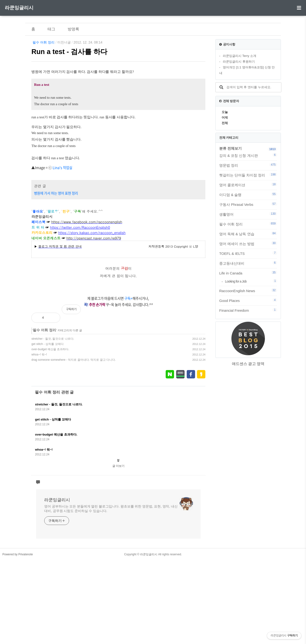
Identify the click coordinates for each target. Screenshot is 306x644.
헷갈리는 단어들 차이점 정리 (248, 175)
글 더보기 (118, 550)
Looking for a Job (251, 281)
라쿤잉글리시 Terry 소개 (240, 56)
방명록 (73, 29)
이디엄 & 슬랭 (248, 195)
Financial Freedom (248, 310)
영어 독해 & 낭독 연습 (248, 234)
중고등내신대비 (248, 263)
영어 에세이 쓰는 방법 (248, 244)
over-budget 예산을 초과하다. (50, 433)
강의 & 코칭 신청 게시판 (248, 155)
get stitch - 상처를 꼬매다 (47, 428)
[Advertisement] (118, 107)
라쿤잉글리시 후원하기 (239, 62)
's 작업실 (66, 251)
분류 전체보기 (230, 148)
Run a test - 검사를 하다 (69, 52)
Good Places (248, 300)
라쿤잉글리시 (19, 8)
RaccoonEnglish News (248, 291)
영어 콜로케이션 (248, 185)
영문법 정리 (248, 165)
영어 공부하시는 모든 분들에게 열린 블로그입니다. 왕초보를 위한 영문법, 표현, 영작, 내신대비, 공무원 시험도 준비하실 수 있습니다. (111, 592)
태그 (51, 29)
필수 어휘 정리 (44, 42)
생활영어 (248, 214)
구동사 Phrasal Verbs (248, 204)
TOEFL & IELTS (248, 253)
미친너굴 (64, 42)
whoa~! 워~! (39, 438)
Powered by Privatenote (18, 638)
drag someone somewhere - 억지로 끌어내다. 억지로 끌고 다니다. (74, 443)
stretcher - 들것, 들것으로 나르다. (53, 422)
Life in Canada (248, 273)
